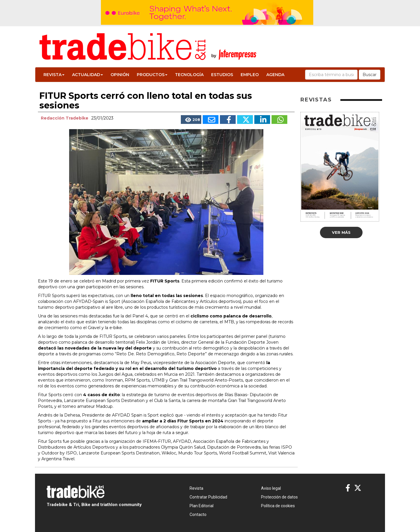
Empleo (250, 75)
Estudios (222, 75)
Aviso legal (271, 488)
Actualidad (87, 75)
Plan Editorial (202, 506)
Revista (54, 75)
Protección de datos (279, 497)
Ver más (341, 232)
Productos (152, 75)
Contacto (198, 515)
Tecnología (189, 75)
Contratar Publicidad (208, 497)
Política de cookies (278, 506)
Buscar (370, 75)
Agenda (275, 75)
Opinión (120, 75)
